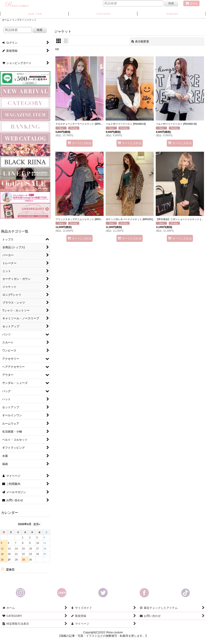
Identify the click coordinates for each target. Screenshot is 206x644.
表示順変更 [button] (140, 41)
